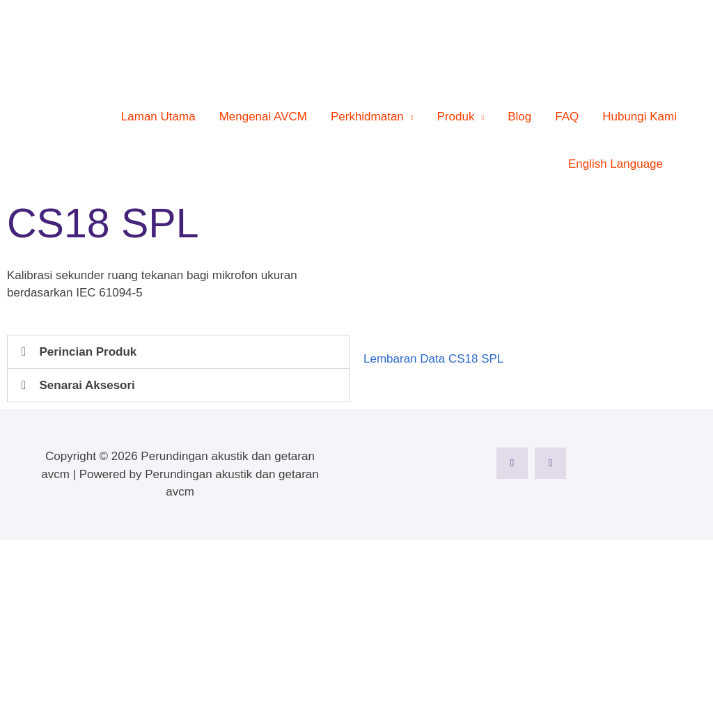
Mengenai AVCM (263, 117)
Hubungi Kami (640, 117)
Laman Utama (158, 117)
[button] (682, 165)
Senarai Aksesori (87, 385)
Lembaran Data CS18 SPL (433, 359)
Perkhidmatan (367, 117)
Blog (519, 117)
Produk (456, 117)
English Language (616, 164)
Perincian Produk (88, 352)
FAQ (567, 117)
